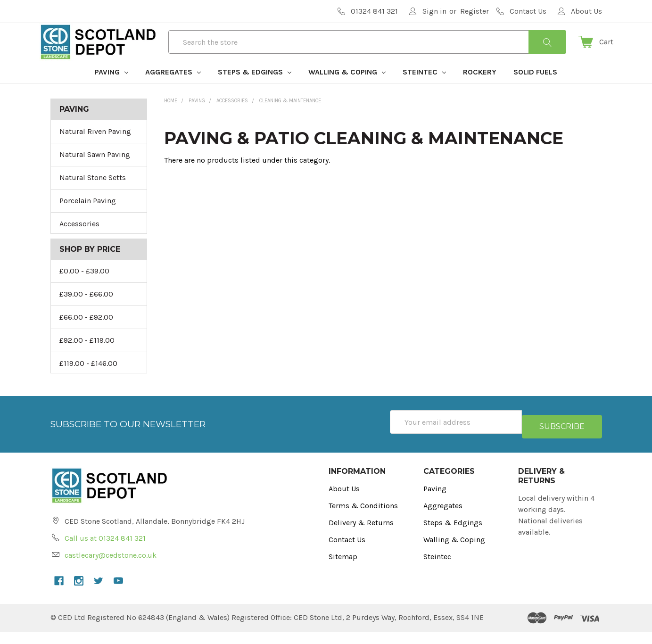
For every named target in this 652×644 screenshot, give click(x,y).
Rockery (480, 89)
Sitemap (343, 569)
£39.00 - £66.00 (86, 311)
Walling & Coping (347, 89)
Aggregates (173, 89)
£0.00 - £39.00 (84, 288)
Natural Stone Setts (93, 194)
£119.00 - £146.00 (88, 380)
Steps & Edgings (255, 89)
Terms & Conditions (363, 518)
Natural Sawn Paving (95, 171)
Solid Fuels (535, 89)
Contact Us (347, 552)
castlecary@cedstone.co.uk (111, 567)
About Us (344, 501)
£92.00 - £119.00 (87, 357)
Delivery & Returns (361, 535)
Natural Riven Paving (95, 148)
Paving (111, 89)
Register (475, 11)
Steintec (424, 89)
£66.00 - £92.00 (86, 334)
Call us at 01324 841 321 (105, 550)
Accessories (79, 241)
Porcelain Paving (88, 218)
